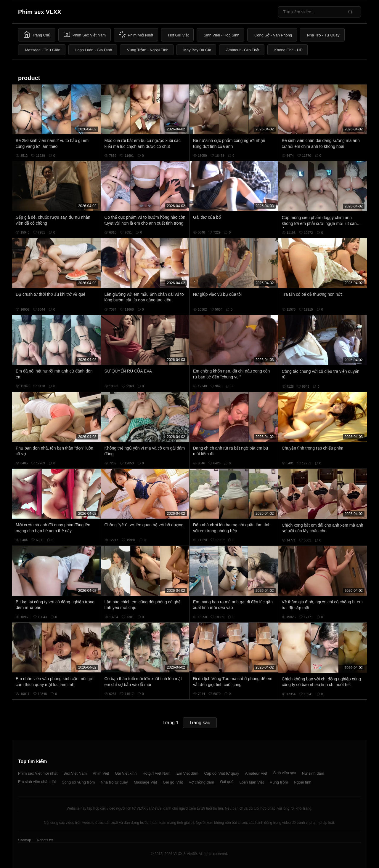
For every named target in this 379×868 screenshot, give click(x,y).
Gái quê (227, 782)
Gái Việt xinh (126, 773)
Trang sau (200, 723)
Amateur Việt (256, 773)
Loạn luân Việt (252, 782)
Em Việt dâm (187, 773)
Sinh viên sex (284, 773)
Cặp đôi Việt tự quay (222, 773)
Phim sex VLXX (40, 12)
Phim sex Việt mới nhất (38, 773)
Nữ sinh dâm (313, 773)
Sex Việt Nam (75, 773)
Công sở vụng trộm (78, 782)
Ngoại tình (302, 782)
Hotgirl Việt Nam (156, 773)
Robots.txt (45, 840)
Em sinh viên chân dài (37, 782)
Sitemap (25, 840)
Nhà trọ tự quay (114, 782)
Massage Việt (145, 782)
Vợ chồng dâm (201, 782)
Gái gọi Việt (173, 782)
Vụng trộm (279, 782)
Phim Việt (101, 773)
